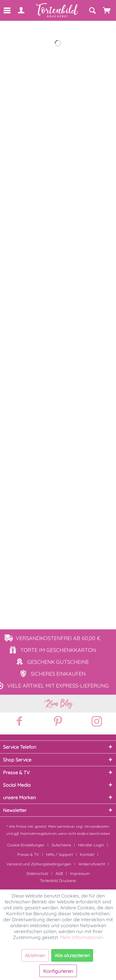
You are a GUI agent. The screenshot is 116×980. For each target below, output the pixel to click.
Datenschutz (37, 873)
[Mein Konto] (21, 10)
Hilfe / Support (59, 854)
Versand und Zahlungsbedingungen (39, 864)
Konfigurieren (58, 971)
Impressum (80, 873)
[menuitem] (7, 10)
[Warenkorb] (107, 10)
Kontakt (87, 854)
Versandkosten (97, 826)
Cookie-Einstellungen (26, 845)
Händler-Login (91, 845)
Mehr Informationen (82, 937)
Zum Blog (58, 704)
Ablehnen (35, 955)
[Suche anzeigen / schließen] (92, 10)
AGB (59, 873)
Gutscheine (61, 845)
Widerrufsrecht (92, 864)
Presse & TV (28, 854)
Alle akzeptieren (72, 955)
